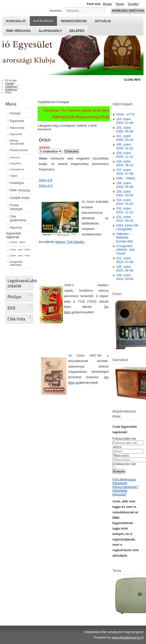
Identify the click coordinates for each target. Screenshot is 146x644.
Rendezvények (74, 21)
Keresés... (57, 11)
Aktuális (103, 21)
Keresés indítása (128, 11)
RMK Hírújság (20, 190)
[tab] (31, 278)
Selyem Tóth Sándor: (70, 242)
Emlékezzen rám (124, 464)
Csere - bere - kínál (20, 256)
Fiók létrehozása (124, 479)
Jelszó (117, 447)
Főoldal (15, 113)
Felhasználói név (124, 439)
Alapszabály (50, 31)
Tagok (14, 176)
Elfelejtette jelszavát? (120, 492)
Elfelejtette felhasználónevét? (125, 485)
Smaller (133, 4)
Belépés (77, 31)
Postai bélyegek (16, 207)
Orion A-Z (46, 186)
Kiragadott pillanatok (16, 263)
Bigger (107, 4)
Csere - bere (17, 242)
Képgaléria (15, 163)
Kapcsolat (16, 21)
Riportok (16, 228)
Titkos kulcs (121, 456)
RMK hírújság (19, 31)
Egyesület (17, 121)
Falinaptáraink (17, 169)
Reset (120, 4)
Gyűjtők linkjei (20, 198)
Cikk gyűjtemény (18, 218)
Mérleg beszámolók (17, 142)
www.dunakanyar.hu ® (128, 637)
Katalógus (43, 21)
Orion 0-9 (45, 180)
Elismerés (15, 158)
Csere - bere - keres (20, 250)
